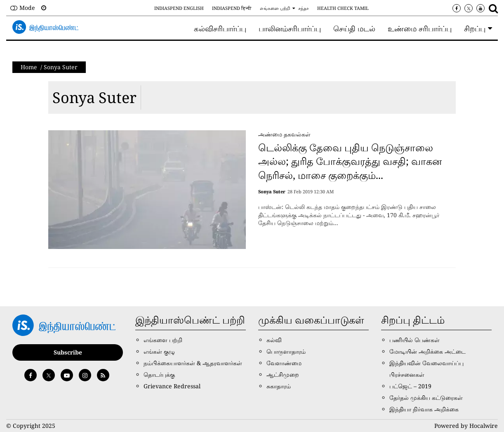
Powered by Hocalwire (466, 426)
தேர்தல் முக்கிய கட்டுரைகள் (426, 398)
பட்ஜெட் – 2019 (410, 386)
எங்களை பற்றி (275, 8)
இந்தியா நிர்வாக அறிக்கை (424, 409)
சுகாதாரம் (279, 386)
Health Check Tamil (343, 8)
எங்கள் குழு (159, 351)
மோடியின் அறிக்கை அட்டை (427, 351)
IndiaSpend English (179, 8)
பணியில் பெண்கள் (415, 340)
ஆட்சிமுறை (283, 374)
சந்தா (304, 8)
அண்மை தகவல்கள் (284, 134)
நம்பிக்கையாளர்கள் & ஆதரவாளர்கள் (193, 363)
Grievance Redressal (172, 386)
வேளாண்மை (284, 363)
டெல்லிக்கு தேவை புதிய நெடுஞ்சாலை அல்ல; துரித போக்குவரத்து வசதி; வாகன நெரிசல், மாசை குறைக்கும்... (350, 161)
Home (29, 67)
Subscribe (68, 352)
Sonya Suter (94, 97)
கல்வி (274, 340)
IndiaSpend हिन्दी (232, 8)
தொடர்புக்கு (159, 374)
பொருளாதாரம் (286, 351)
